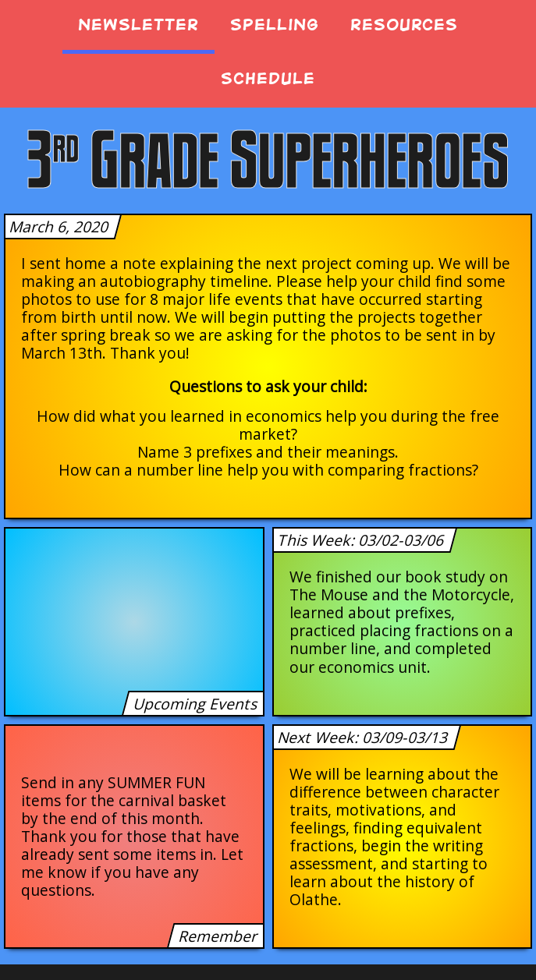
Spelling (275, 25)
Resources (404, 25)
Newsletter (138, 25)
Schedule (268, 78)
